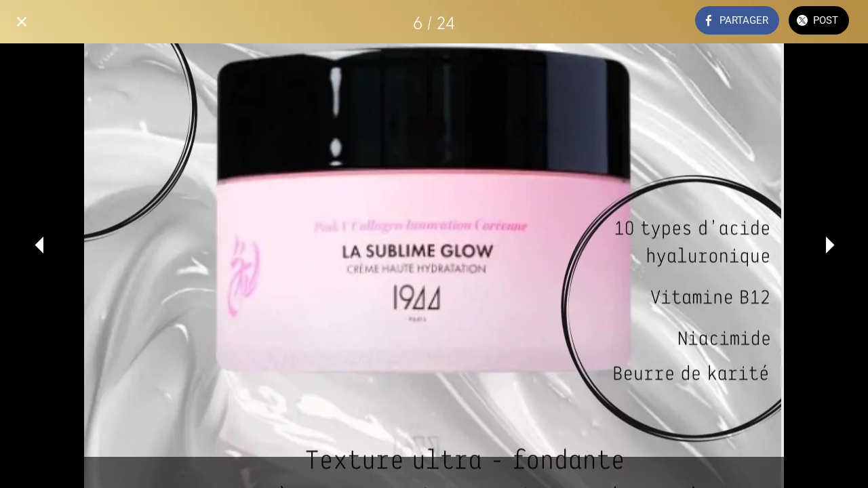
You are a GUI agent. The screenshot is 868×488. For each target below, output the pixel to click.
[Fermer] (22, 22)
